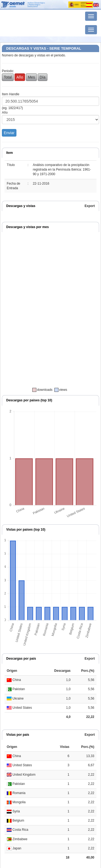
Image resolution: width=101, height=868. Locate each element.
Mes (31, 77)
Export (90, 206)
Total (8, 77)
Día (43, 77)
